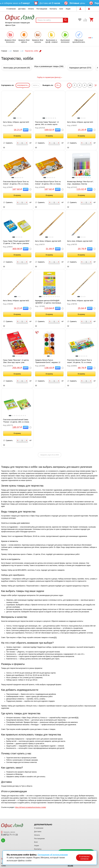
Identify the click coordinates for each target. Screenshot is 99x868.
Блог (61, 9)
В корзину (17, 136)
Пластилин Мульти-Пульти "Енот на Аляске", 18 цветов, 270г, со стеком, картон (16, 183)
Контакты (53, 9)
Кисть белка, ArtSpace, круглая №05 (48, 241)
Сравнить (8, 143)
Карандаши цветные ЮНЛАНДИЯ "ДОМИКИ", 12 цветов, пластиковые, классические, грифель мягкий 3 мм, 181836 (48, 302)
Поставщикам (42, 9)
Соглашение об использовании (53, 855)
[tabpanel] (17, 107)
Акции (68, 9)
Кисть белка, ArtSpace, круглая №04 (80, 301)
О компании (11, 9)
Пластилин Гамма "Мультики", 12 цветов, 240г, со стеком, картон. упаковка (47, 123)
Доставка (22, 9)
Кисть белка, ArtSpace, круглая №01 (80, 122)
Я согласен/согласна (84, 858)
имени (36, 85)
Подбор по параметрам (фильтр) (49, 77)
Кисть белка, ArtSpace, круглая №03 (16, 122)
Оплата (31, 9)
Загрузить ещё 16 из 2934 (50, 455)
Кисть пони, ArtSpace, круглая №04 (80, 241)
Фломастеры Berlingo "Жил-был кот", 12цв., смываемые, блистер (80, 183)
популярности (23, 85)
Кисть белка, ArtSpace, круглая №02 (16, 301)
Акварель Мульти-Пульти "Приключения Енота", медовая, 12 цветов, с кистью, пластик (48, 361)
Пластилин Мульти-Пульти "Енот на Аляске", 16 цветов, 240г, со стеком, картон (48, 183)
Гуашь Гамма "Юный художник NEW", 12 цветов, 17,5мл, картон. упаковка (17, 242)
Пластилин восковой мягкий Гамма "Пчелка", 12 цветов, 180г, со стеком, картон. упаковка (16, 421)
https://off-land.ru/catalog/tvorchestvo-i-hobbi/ (31, 807)
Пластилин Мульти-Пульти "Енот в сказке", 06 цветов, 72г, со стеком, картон (79, 361)
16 (58, 85)
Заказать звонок (8, 832)
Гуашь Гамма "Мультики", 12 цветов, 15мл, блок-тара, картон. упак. (16, 361)
